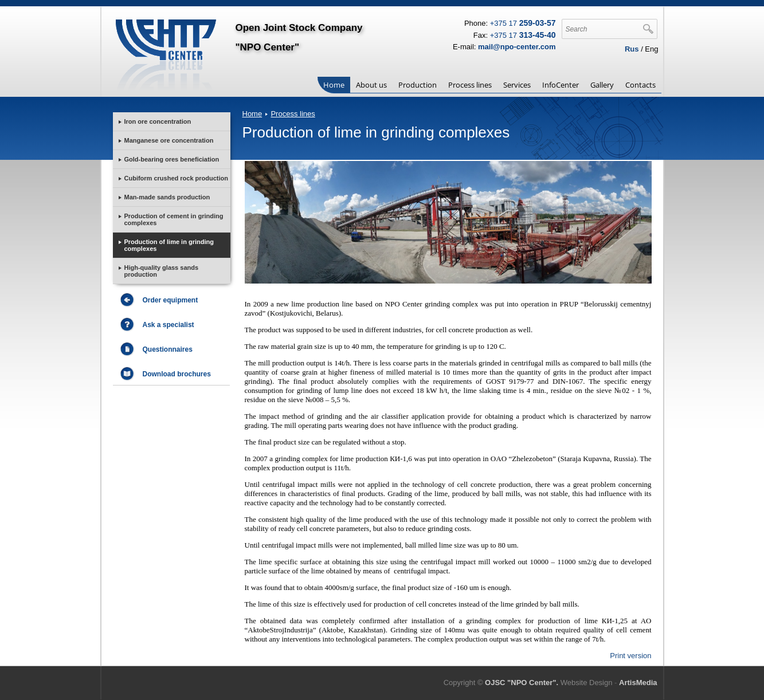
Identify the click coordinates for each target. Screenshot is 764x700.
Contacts (640, 85)
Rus (632, 49)
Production (418, 85)
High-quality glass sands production (162, 271)
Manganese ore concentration (169, 140)
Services (517, 85)
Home (334, 85)
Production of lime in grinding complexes (169, 245)
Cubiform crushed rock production (177, 178)
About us (371, 85)
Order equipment (171, 300)
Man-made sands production (167, 197)
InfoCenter (561, 85)
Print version (630, 656)
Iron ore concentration (158, 121)
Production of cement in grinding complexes (174, 219)
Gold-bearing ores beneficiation (172, 159)
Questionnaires (168, 349)
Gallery (602, 85)
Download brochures (177, 374)
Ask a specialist (169, 325)
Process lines (470, 85)
